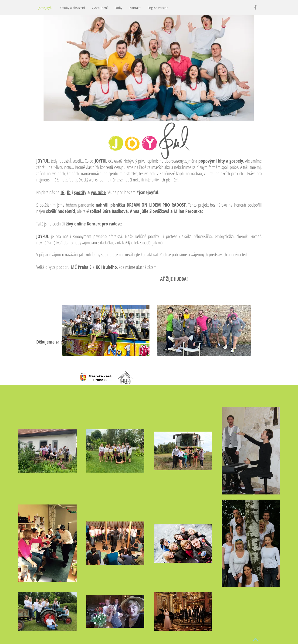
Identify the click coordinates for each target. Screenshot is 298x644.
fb (69, 192)
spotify (80, 192)
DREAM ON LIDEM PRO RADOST (156, 205)
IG (63, 192)
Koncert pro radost (104, 224)
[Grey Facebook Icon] (255, 7)
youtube (98, 192)
